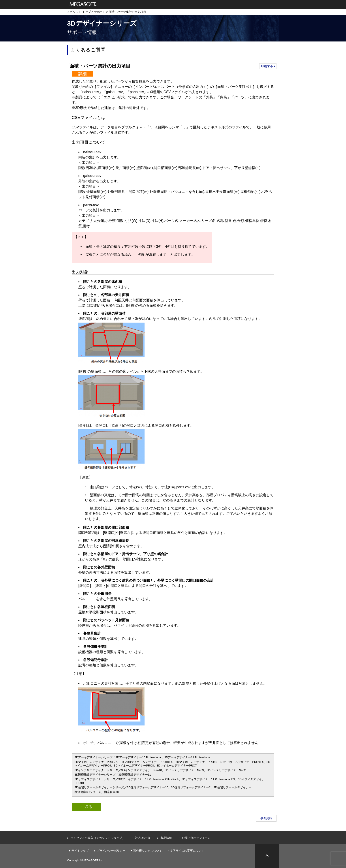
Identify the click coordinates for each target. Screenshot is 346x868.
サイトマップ (80, 851)
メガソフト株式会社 (83, 4)
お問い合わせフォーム (196, 838)
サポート (100, 12)
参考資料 (266, 818)
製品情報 (166, 838)
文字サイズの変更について (187, 851)
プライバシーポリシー (111, 851)
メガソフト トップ (79, 12)
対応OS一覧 (143, 838)
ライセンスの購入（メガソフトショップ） (98, 838)
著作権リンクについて (148, 851)
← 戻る (86, 807)
